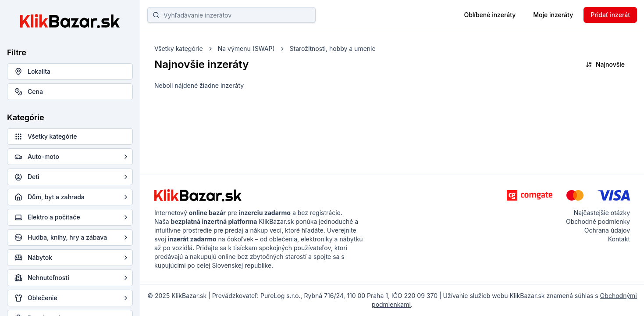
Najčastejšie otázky (602, 213)
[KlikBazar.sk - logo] (198, 195)
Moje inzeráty (553, 15)
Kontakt (619, 239)
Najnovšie (605, 64)
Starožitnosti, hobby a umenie (333, 48)
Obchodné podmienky (598, 221)
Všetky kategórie (179, 48)
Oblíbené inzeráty (490, 15)
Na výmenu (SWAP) (246, 48)
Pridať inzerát (610, 15)
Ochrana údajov (607, 230)
